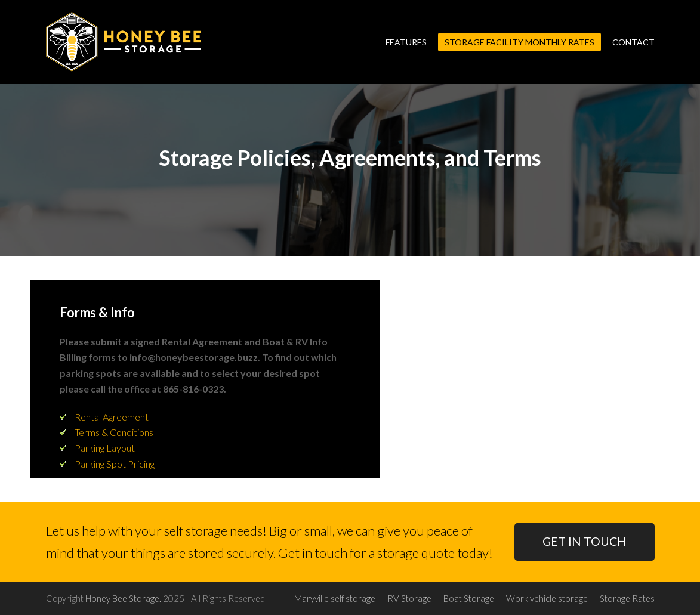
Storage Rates (627, 598)
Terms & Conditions (114, 432)
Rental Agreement (112, 417)
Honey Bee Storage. (123, 598)
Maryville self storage (335, 598)
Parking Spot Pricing (115, 464)
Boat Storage (469, 598)
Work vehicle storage (547, 598)
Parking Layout (105, 448)
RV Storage (409, 598)
